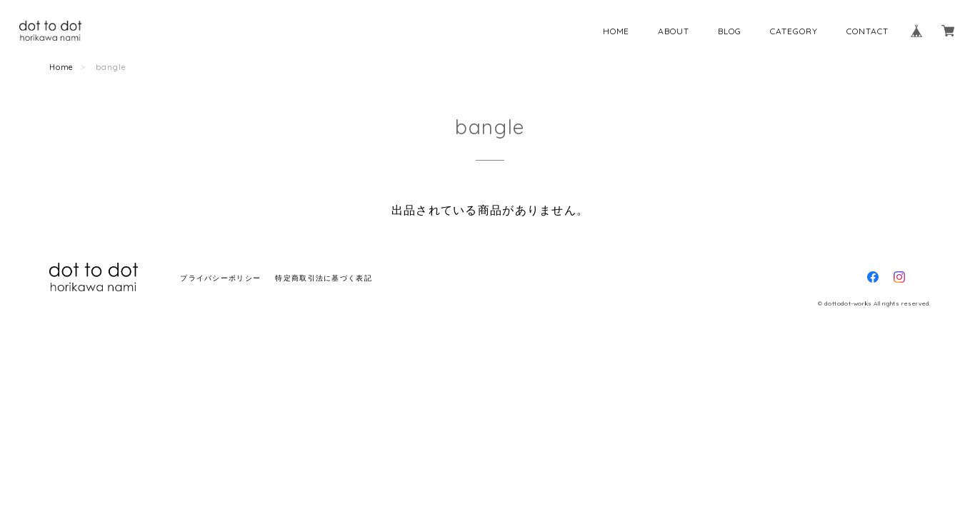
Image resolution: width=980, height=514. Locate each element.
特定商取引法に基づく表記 (323, 278)
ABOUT (674, 31)
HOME (616, 31)
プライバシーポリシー (220, 278)
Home (62, 67)
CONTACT (867, 31)
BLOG (730, 31)
